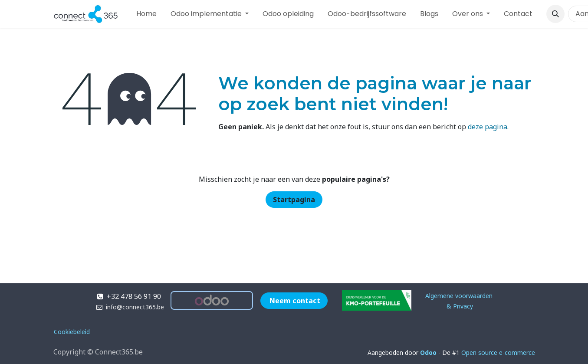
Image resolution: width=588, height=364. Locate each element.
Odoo (429, 353)
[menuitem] (146, 14)
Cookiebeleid (72, 332)
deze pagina (488, 127)
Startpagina (294, 200)
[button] (555, 14)
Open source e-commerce (498, 353)
